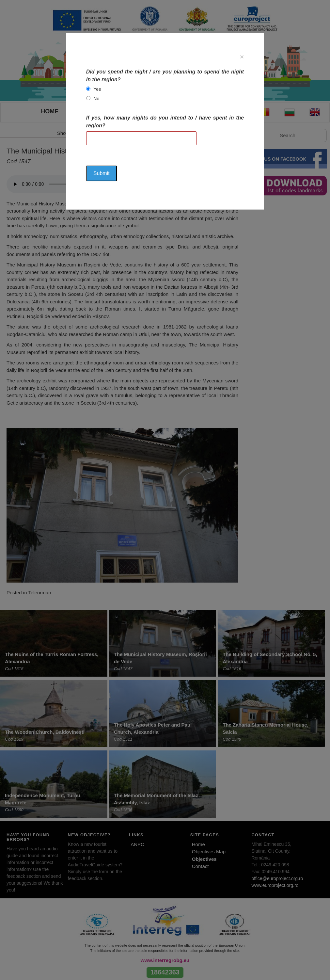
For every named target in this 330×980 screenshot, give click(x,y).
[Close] (242, 57)
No (96, 99)
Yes (97, 89)
